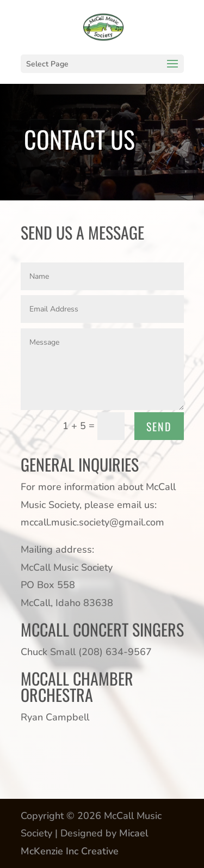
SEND (159, 426)
